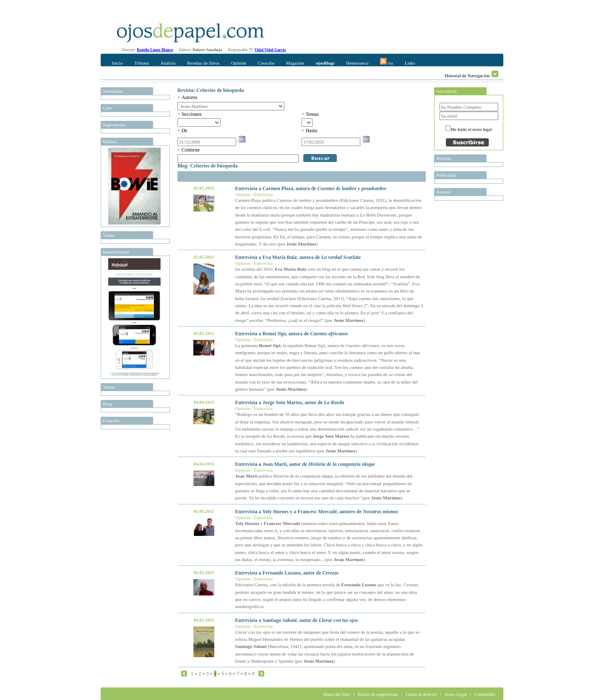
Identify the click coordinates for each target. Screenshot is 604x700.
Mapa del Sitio (337, 694)
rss (387, 62)
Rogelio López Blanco (155, 50)
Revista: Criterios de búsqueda (211, 90)
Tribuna (141, 63)
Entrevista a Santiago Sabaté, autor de (297, 620)
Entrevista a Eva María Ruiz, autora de (298, 257)
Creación (266, 63)
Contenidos (485, 694)
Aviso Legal (456, 694)
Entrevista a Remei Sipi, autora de (292, 334)
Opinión (239, 63)
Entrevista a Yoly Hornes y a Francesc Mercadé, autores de (317, 512)
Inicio (117, 63)
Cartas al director (421, 694)
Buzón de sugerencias (378, 694)
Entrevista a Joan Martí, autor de (305, 464)
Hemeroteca (357, 63)
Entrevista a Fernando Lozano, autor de (287, 573)
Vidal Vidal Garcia (270, 50)
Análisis (168, 63)
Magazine (295, 63)
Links (410, 63)
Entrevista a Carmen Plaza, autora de (311, 188)
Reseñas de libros (203, 63)
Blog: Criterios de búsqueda (208, 166)
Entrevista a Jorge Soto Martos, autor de (290, 402)
